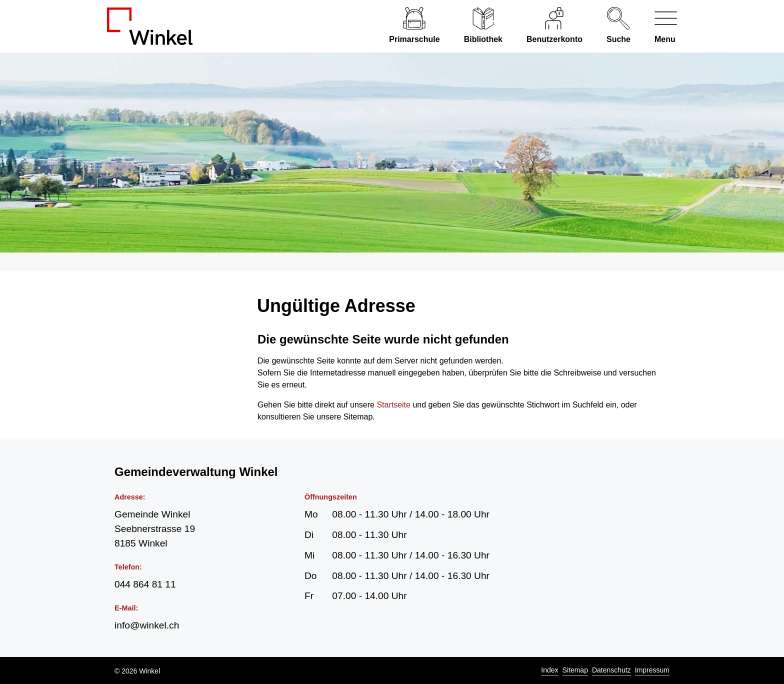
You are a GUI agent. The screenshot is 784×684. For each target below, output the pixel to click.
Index (549, 670)
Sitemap (575, 670)
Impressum (652, 670)
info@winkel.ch (147, 625)
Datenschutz (611, 670)
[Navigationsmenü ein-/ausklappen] (660, 26)
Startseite (393, 405)
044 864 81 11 (145, 584)
